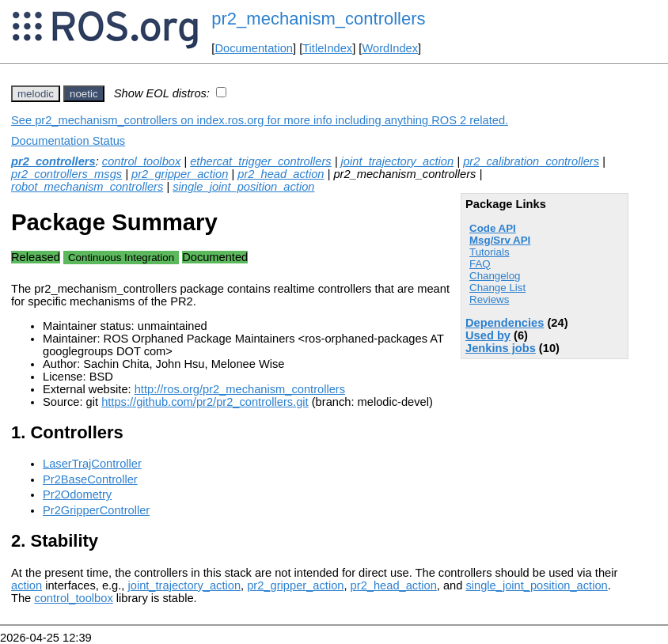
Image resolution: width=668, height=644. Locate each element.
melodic (36, 94)
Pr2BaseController (90, 479)
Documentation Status (68, 141)
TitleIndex (327, 48)
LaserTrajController (92, 464)
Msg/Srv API (500, 240)
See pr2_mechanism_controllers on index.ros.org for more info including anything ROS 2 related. (260, 120)
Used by (488, 335)
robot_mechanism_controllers (87, 187)
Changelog (495, 276)
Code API (493, 228)
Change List (497, 288)
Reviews (489, 299)
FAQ (480, 264)
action (27, 585)
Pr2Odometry (77, 494)
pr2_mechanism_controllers (318, 19)
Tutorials (490, 252)
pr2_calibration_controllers (531, 161)
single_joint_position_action (243, 187)
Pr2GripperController (96, 510)
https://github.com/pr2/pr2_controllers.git (205, 402)
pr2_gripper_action (180, 174)
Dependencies (505, 323)
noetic (84, 94)
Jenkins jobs (501, 348)
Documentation (254, 48)
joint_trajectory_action (398, 161)
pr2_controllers (53, 161)
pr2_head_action (281, 174)
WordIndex (390, 48)
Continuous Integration (121, 258)
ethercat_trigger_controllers (260, 161)
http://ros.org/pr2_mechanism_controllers (240, 389)
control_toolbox (141, 161)
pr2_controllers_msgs (66, 174)
